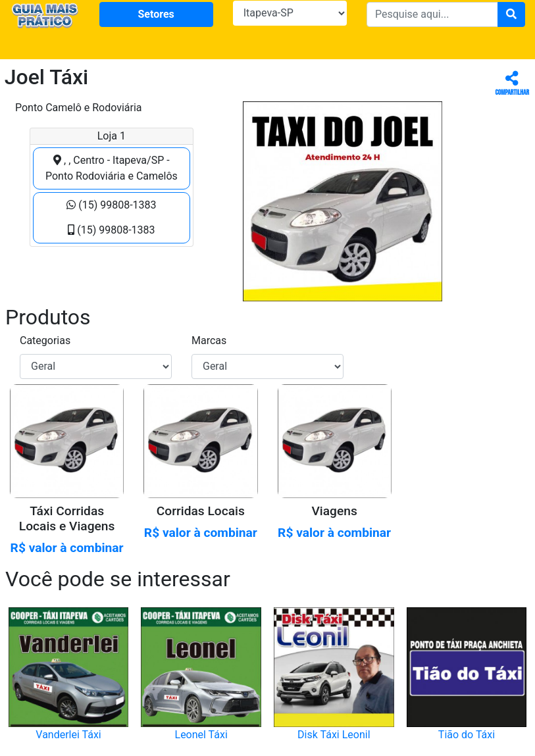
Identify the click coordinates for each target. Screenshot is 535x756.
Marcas (209, 340)
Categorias (45, 340)
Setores (156, 14)
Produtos (48, 317)
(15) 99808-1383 (111, 205)
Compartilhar (512, 84)
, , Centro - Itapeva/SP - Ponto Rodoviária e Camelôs (112, 168)
